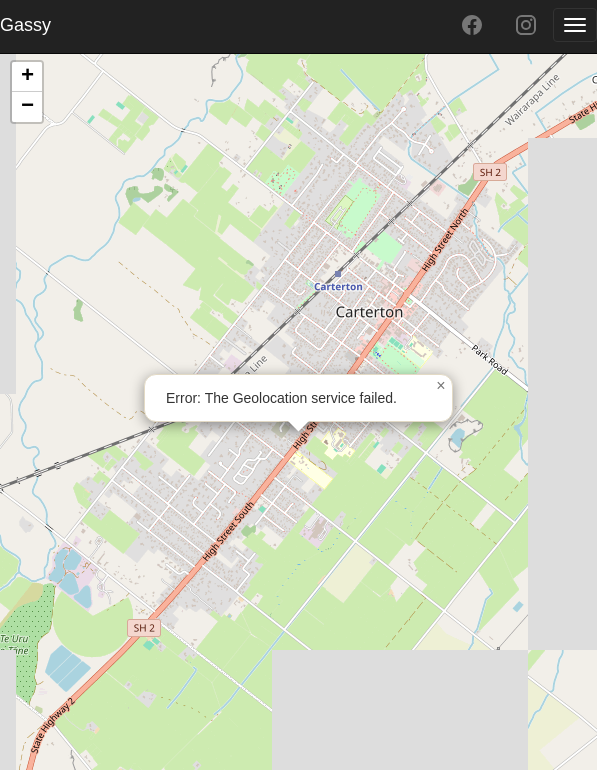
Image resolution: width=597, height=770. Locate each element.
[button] (441, 386)
